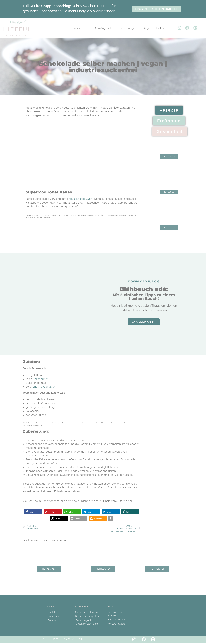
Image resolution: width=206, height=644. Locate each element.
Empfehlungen (127, 28)
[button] (33, 512)
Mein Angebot (102, 28)
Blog (146, 28)
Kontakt (160, 28)
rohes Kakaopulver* (81, 199)
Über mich (80, 28)
